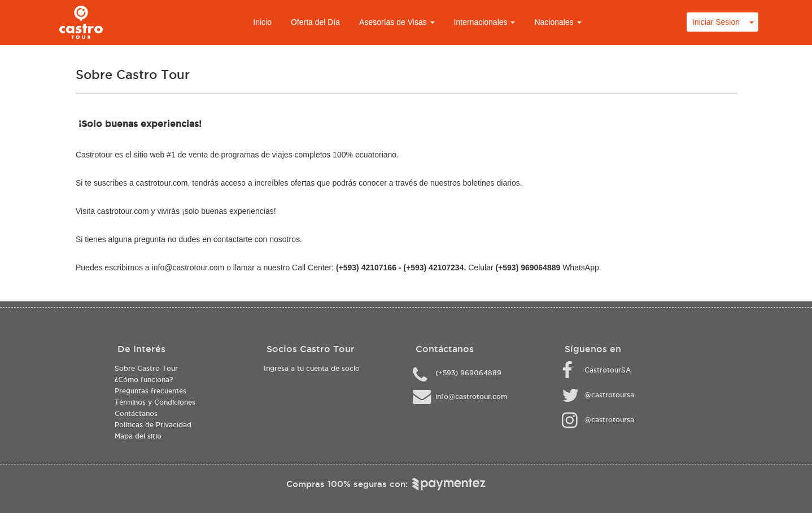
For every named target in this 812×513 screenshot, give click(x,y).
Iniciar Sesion (716, 22)
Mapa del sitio (138, 436)
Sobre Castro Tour (146, 368)
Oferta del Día (315, 22)
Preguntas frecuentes (150, 391)
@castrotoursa (609, 395)
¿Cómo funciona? (144, 380)
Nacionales (558, 22)
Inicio (262, 22)
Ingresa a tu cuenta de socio (312, 368)
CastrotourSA (608, 370)
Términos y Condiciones (155, 402)
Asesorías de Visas (397, 22)
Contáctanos (136, 413)
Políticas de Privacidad (153, 425)
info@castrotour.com (188, 268)
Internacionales (485, 22)
